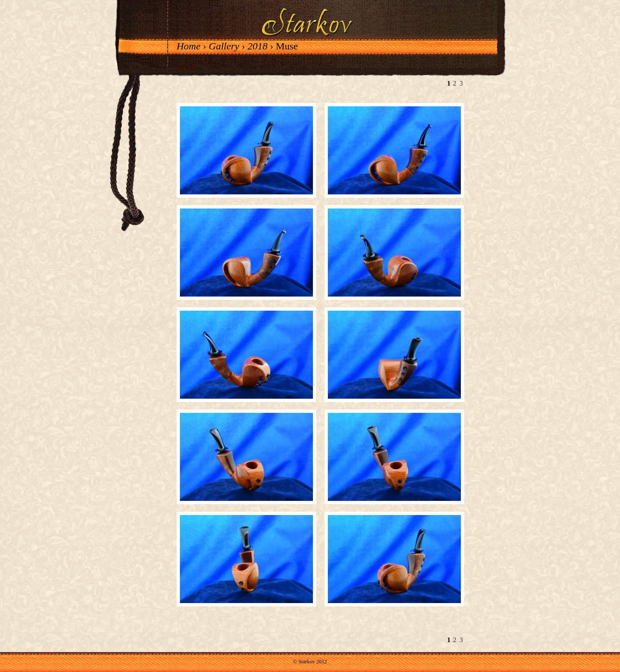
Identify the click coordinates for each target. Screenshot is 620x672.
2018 (258, 46)
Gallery (224, 46)
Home (188, 46)
